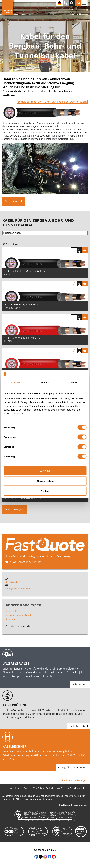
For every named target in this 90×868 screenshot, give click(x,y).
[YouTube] (54, 857)
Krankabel (11, 619)
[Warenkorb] (85, 250)
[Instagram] (45, 857)
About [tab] (74, 382)
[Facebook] (49, 857)
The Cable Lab (78, 726)
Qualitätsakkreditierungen (73, 805)
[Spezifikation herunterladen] (79, 250)
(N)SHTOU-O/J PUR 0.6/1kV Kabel (23, 498)
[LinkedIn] (36, 857)
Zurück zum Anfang (75, 780)
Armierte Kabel (13, 611)
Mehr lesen (80, 685)
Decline (45, 491)
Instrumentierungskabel (18, 615)
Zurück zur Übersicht (18, 626)
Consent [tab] (16, 382)
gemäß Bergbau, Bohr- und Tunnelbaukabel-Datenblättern (52, 102)
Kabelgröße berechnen (73, 767)
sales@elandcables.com (18, 589)
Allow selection (45, 481)
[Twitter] (41, 857)
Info (74, 250)
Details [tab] (45, 382)
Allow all (45, 471)
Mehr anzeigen (15, 509)
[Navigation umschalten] (85, 3)
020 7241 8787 (13, 582)
